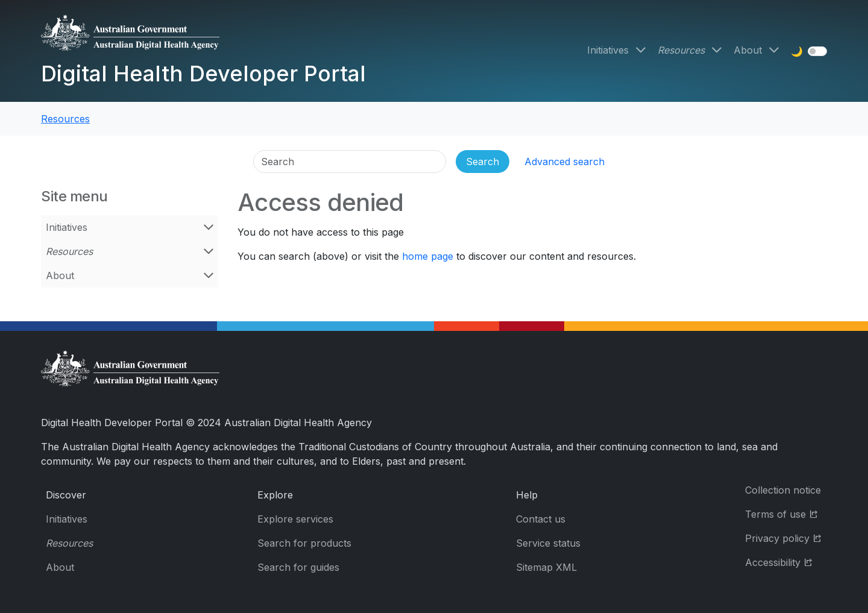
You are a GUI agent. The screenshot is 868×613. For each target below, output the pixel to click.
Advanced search (565, 162)
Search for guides (298, 567)
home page (428, 256)
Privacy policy (786, 537)
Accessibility (786, 561)
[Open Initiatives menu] (641, 50)
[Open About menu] (774, 50)
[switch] (817, 51)
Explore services (295, 519)
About (748, 50)
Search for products (304, 543)
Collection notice (783, 490)
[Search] (350, 162)
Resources (681, 50)
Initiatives (608, 50)
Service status (548, 543)
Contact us (541, 519)
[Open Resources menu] (717, 50)
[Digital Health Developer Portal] (203, 37)
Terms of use (786, 513)
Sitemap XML (546, 567)
